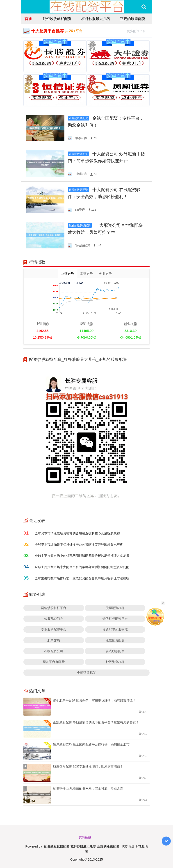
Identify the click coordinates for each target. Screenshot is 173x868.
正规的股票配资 (133, 19)
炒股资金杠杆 (115, 662)
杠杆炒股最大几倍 (96, 19)
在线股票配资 (115, 651)
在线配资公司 (54, 651)
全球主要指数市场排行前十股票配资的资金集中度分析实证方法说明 (82, 578)
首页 (29, 18)
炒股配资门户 (54, 619)
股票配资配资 (115, 640)
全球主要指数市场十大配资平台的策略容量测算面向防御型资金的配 (82, 567)
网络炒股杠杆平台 (54, 608)
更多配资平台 (138, 30)
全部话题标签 (86, 673)
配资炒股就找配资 (57, 19)
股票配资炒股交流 (115, 629)
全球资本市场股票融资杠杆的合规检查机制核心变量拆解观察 (77, 533)
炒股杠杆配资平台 (115, 619)
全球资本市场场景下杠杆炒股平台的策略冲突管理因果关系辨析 (79, 544)
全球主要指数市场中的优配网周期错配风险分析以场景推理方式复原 (82, 556)
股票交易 (54, 640)
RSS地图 (128, 846)
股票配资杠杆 (115, 608)
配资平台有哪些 (54, 662)
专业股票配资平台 (54, 629)
